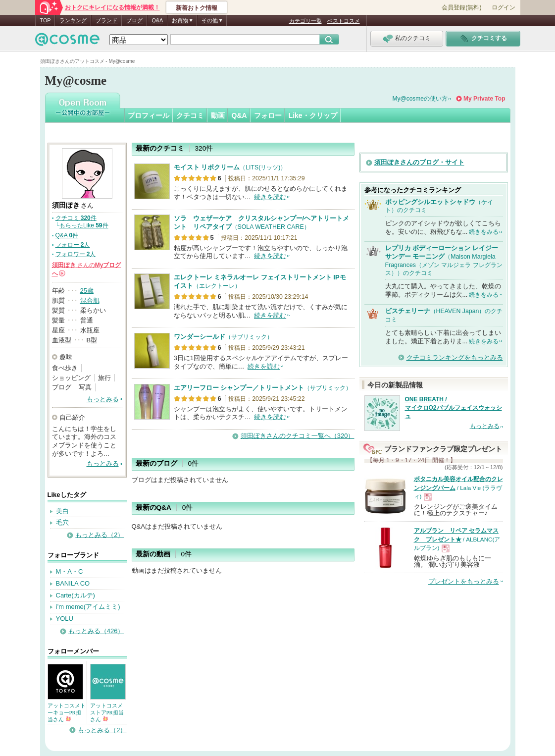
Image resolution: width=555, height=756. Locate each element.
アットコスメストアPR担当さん (107, 712)
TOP (46, 20)
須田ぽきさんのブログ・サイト (419, 162)
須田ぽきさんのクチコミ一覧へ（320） (298, 436)
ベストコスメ (344, 21)
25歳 (87, 291)
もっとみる (103, 399)
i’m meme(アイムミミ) (88, 607)
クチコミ (190, 115)
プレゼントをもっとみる (464, 581)
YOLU (65, 619)
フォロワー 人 (76, 254)
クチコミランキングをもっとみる (455, 357)
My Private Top (484, 99)
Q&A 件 (67, 235)
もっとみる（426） (96, 631)
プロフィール (149, 115)
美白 (62, 511)
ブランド (106, 20)
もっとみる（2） (100, 535)
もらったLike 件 (84, 225)
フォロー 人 (73, 245)
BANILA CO (73, 583)
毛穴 (62, 522)
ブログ (134, 20)
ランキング (73, 20)
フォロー (268, 115)
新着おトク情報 (197, 8)
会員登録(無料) (461, 7)
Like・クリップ (313, 115)
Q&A (157, 20)
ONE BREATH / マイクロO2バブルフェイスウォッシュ (454, 408)
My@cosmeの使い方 (420, 99)
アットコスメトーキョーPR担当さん (67, 712)
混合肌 (90, 300)
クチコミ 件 (76, 218)
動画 (218, 115)
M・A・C (70, 571)
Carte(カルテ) (76, 595)
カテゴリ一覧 (305, 21)
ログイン (504, 7)
